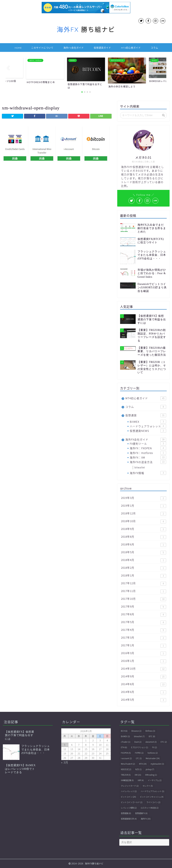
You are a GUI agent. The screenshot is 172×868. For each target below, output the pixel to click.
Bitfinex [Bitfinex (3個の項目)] (150, 731)
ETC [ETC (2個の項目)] (164, 742)
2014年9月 (144, 677)
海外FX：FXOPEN (148, 448)
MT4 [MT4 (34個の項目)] (143, 764)
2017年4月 (144, 630)
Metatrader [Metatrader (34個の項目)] (153, 758)
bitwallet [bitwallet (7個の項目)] (139, 736)
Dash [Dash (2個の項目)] (138, 742)
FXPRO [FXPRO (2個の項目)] (139, 753)
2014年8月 (144, 684)
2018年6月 (144, 545)
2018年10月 (144, 521)
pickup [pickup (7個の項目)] (150, 769)
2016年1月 (144, 661)
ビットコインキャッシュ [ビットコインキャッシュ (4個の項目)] (152, 797)
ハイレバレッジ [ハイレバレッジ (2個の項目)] (129, 791)
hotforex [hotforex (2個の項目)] (153, 753)
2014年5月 (144, 700)
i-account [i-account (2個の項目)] (126, 758)
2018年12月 (144, 514)
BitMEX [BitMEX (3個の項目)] (125, 736)
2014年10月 (144, 669)
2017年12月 (144, 583)
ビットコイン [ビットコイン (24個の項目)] (128, 797)
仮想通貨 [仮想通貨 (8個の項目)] (126, 813)
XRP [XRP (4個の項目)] (141, 780)
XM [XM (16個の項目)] (138, 775)
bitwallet (140, 467)
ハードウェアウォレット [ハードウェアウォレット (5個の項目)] (152, 791)
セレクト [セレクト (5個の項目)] (148, 786)
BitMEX (148, 422)
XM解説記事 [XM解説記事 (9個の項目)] (127, 780)
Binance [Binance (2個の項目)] (136, 731)
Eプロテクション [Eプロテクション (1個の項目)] (140, 747)
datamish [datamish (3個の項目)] (151, 742)
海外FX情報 (148, 473)
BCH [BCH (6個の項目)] (124, 731)
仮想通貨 (146, 415)
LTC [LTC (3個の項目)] (139, 758)
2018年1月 (144, 576)
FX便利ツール (148, 444)
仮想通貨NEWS (148, 431)
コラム (154, 48)
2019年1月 (144, 506)
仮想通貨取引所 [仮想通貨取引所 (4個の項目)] (129, 819)
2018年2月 (144, 568)
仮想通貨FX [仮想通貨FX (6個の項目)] (141, 813)
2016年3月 (144, 653)
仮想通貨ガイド (102, 48)
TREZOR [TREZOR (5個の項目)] (126, 775)
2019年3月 (144, 498)
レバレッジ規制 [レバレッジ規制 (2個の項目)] (129, 808)
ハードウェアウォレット (148, 426)
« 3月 (65, 762)
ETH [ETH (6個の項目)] (124, 747)
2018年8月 (144, 537)
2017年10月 (144, 599)
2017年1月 (144, 645)
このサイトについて (42, 48)
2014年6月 (144, 692)
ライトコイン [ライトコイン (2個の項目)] (153, 802)
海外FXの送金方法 (148, 462)
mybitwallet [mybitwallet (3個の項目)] (157, 764)
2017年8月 (144, 614)
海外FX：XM (148, 457)
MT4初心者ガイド (131, 48)
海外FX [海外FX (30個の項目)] (146, 819)
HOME (18, 48)
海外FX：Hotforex (148, 453)
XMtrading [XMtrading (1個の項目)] (151, 775)
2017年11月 (144, 591)
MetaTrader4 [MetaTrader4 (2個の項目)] (128, 764)
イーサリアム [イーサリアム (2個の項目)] (155, 780)
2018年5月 (144, 552)
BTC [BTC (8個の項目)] (152, 736)
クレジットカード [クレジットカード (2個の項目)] (130, 786)
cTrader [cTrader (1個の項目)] (126, 742)
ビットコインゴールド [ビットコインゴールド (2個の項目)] (132, 802)
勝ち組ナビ (86, 29)
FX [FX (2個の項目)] (155, 747)
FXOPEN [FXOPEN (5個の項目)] (126, 753)
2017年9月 (144, 607)
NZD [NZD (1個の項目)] (138, 769)
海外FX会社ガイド (74, 48)
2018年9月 (144, 529)
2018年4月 (144, 560)
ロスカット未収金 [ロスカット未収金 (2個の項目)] (150, 808)
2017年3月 (144, 638)
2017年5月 (144, 622)
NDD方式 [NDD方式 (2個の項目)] (126, 769)
